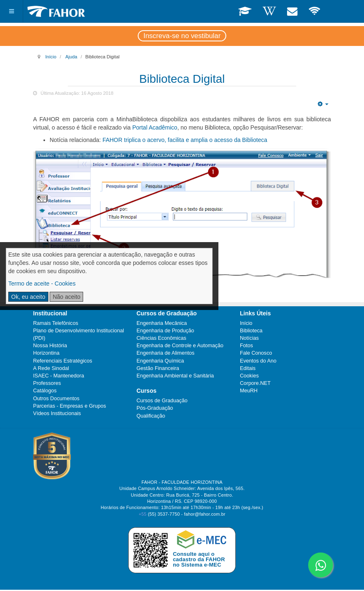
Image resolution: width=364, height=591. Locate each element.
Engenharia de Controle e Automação (180, 346)
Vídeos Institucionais (57, 413)
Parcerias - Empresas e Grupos (69, 406)
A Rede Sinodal (51, 368)
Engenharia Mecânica (162, 323)
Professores (47, 383)
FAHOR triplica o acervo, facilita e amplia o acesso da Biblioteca (185, 140)
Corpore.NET (255, 383)
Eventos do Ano (258, 361)
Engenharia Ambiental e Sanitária (175, 376)
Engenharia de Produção (165, 331)
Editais (248, 368)
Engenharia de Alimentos (165, 353)
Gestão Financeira (158, 368)
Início (51, 57)
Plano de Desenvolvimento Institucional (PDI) (79, 334)
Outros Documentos (56, 399)
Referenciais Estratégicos (63, 361)
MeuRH (249, 391)
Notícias (249, 338)
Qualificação (151, 416)
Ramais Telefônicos (56, 323)
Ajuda (71, 57)
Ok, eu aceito (28, 297)
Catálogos (45, 391)
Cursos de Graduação (162, 401)
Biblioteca (251, 331)
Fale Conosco (256, 353)
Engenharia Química (160, 361)
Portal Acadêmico (155, 127)
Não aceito (66, 297)
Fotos (247, 346)
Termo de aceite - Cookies (42, 283)
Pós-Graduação (155, 408)
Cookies (249, 376)
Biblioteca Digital (182, 79)
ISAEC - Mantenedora (59, 376)
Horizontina (46, 353)
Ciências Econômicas (161, 338)
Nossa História (50, 346)
